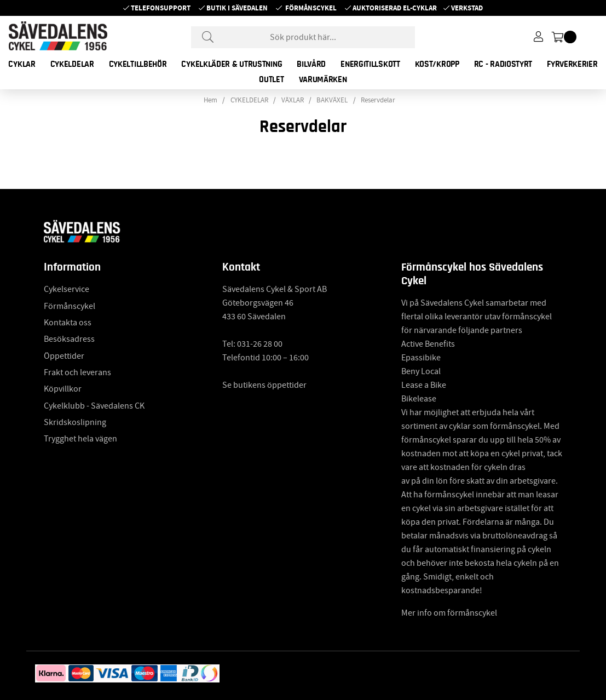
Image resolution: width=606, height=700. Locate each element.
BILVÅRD (311, 64)
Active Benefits (428, 344)
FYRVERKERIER (572, 64)
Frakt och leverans (77, 372)
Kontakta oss (68, 323)
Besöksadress (69, 339)
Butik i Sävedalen (237, 8)
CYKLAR (22, 64)
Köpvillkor (63, 389)
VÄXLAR (293, 100)
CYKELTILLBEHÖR (138, 64)
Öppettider (64, 356)
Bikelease (419, 399)
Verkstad (467, 8)
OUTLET (271, 79)
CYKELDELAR (72, 64)
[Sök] (303, 37)
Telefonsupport (161, 8)
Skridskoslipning (75, 422)
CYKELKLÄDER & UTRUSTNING (232, 64)
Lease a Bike (424, 385)
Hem (210, 100)
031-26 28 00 (260, 344)
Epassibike (421, 358)
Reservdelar (378, 100)
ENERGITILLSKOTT (370, 64)
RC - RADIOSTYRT (503, 64)
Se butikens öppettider (264, 385)
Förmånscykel (311, 8)
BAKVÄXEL (332, 100)
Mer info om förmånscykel (449, 613)
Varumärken (323, 79)
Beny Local (421, 371)
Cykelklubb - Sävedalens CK (94, 406)
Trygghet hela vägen (80, 439)
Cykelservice (67, 289)
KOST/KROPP (437, 64)
